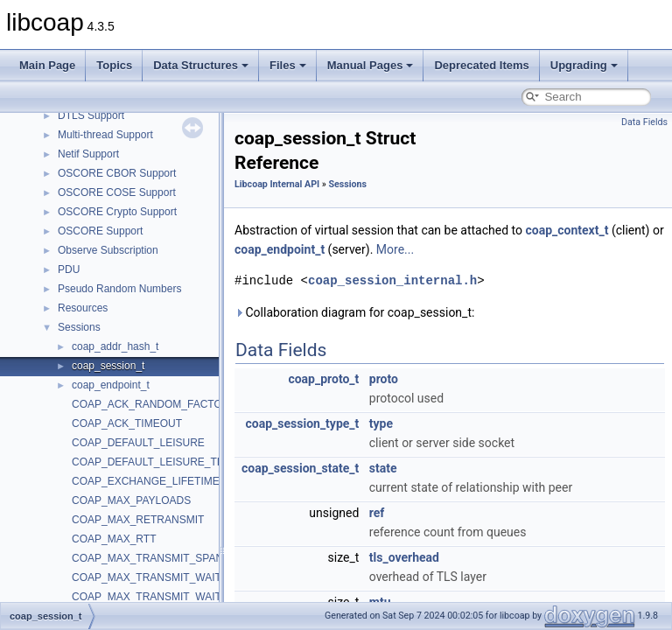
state (383, 468)
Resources (83, 308)
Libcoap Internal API (277, 184)
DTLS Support (91, 115)
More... (395, 249)
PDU (69, 269)
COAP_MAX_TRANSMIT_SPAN (147, 558)
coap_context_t (567, 230)
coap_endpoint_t (111, 385)
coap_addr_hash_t (115, 346)
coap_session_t (108, 366)
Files (288, 65)
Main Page (47, 65)
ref (377, 513)
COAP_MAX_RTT (114, 539)
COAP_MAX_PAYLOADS (131, 500)
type (381, 423)
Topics (114, 65)
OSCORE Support (100, 231)
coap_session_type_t (303, 423)
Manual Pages (371, 65)
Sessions (79, 327)
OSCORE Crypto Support (117, 212)
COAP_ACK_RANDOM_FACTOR (151, 404)
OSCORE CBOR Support (117, 173)
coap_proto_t (323, 379)
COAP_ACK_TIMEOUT (127, 423)
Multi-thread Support (105, 135)
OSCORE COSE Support (117, 192)
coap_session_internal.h (392, 280)
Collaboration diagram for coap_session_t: (354, 312)
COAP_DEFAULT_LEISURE (138, 443)
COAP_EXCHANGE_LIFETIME (146, 481)
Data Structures (201, 65)
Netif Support (88, 154)
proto (384, 379)
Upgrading (584, 65)
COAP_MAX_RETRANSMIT (138, 520)
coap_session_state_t (300, 468)
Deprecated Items (481, 65)
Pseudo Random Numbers (119, 289)
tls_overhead (404, 557)
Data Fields (644, 122)
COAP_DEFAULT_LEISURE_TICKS (157, 462)
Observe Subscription (108, 250)
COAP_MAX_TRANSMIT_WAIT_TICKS (165, 597)
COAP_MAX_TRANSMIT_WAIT (147, 577)
